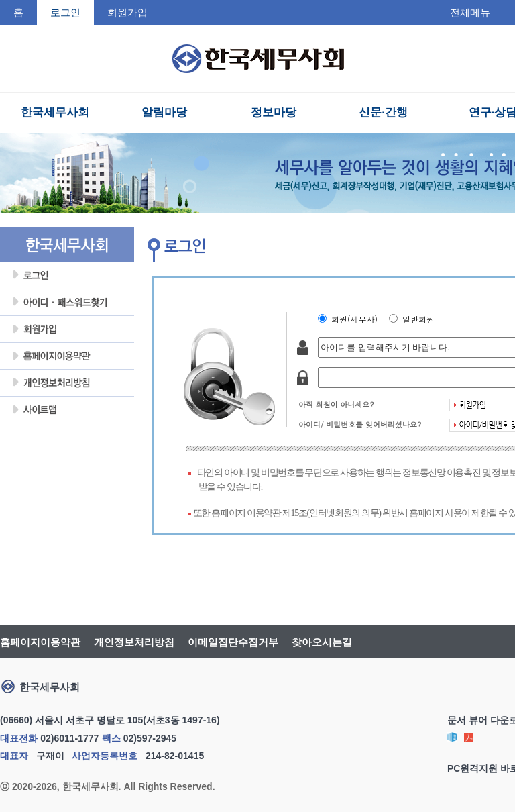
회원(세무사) (357, 319)
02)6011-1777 (69, 738)
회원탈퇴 (67, 437)
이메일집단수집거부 (233, 642)
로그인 (67, 276)
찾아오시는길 (322, 642)
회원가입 (127, 12)
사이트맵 (67, 410)
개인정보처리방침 (67, 383)
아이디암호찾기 (67, 303)
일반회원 (421, 319)
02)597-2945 (150, 738)
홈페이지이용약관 (67, 356)
